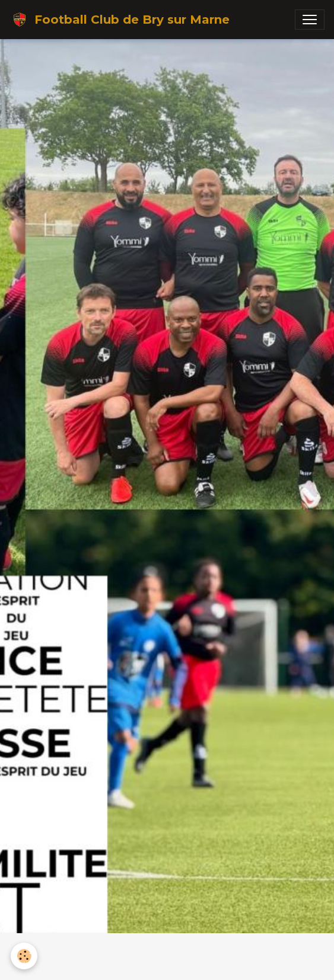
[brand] (120, 20)
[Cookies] (24, 956)
